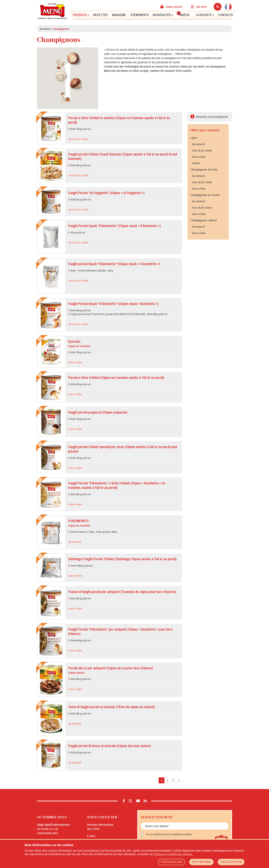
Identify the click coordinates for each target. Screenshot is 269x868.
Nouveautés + (163, 15)
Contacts (225, 15)
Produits (45, 29)
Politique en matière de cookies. (173, 854)
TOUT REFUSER (201, 862)
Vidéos (183, 14)
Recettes (100, 15)
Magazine (119, 15)
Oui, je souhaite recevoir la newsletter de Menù (169, 834)
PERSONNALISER (171, 862)
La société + (205, 15)
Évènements (140, 15)
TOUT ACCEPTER (231, 862)
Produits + (81, 15)
